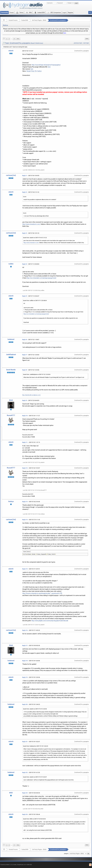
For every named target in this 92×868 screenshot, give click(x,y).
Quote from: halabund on (36, 746)
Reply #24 (25, 814)
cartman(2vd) (11, 175)
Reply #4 (25, 264)
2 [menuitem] (7, 39)
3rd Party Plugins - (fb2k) (39, 20)
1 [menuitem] (4, 39)
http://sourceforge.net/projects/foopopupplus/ (46, 65)
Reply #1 (25, 176)
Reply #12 (25, 468)
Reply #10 (25, 416)
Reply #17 (25, 646)
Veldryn (11, 501)
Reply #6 (25, 340)
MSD (11, 793)
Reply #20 (25, 704)
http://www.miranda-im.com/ (31, 224)
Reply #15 (25, 569)
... (11, 39)
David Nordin (11, 370)
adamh (11, 51)
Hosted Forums (13, 20)
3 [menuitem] (9, 39)
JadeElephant (11, 355)
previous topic (78, 43)
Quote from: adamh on (35, 238)
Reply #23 (25, 793)
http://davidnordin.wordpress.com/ (31, 395)
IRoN (11, 400)
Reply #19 (25, 677)
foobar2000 (25, 20)
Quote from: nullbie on (35, 301)
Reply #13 (25, 502)
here (65, 33)
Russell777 (11, 415)
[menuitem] (11, 39)
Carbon (39, 71)
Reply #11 (25, 442)
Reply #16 (25, 630)
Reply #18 (25, 661)
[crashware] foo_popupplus (58, 20)
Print (87, 39)
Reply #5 (25, 296)
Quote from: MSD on (34, 819)
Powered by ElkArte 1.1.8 (6, 865)
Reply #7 (25, 355)
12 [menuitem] (14, 39)
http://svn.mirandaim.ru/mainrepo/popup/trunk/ (42, 278)
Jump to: (66, 854)
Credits (15, 865)
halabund (11, 339)
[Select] (28, 552)
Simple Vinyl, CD (32, 71)
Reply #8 (25, 370)
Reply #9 (25, 400)
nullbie (11, 264)
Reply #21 (25, 742)
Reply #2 (25, 192)
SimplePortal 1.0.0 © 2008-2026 (24, 865)
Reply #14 (25, 520)
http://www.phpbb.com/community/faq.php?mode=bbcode (50, 621)
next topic (86, 43)
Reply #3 (25, 233)
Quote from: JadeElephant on (37, 374)
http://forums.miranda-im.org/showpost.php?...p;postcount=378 (42, 593)
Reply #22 (25, 773)
